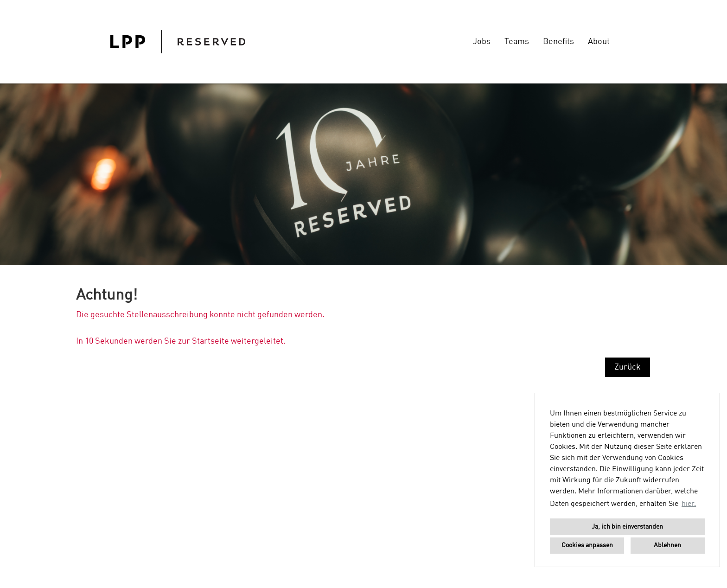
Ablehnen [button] (667, 545)
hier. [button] (689, 504)
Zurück (628, 367)
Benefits (558, 42)
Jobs (482, 42)
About (599, 42)
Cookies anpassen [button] (587, 545)
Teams (517, 42)
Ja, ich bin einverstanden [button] (627, 527)
